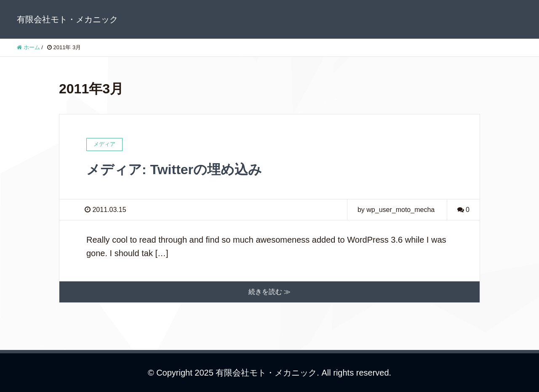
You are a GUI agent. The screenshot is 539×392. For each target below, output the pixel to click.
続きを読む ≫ (269, 292)
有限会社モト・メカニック (67, 19)
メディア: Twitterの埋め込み (174, 170)
